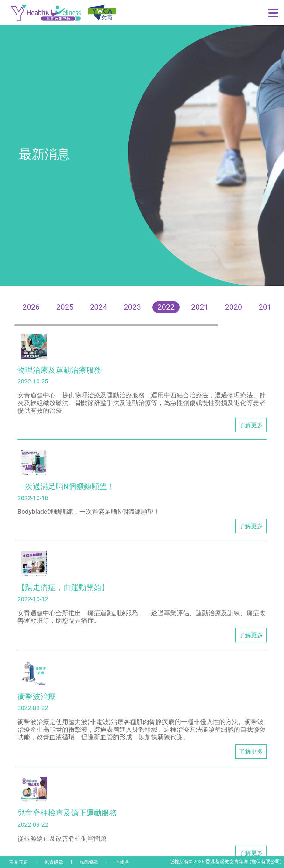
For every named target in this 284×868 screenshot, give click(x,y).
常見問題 (18, 862)
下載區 (122, 862)
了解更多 (251, 425)
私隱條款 (89, 862)
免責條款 (54, 862)
